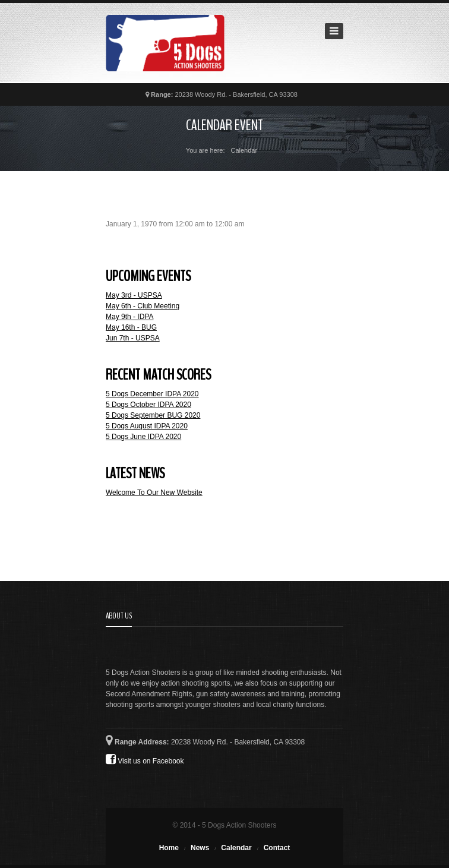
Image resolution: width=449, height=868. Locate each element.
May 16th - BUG (131, 327)
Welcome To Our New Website (154, 493)
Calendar (236, 848)
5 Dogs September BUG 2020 (153, 415)
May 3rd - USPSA (134, 295)
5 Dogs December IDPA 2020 (152, 394)
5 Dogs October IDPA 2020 (148, 405)
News (200, 848)
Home (169, 848)
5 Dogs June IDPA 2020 (143, 437)
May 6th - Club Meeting (143, 306)
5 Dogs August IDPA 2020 (147, 426)
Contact (277, 848)
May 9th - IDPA (129, 317)
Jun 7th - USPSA (133, 338)
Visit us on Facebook (145, 759)
